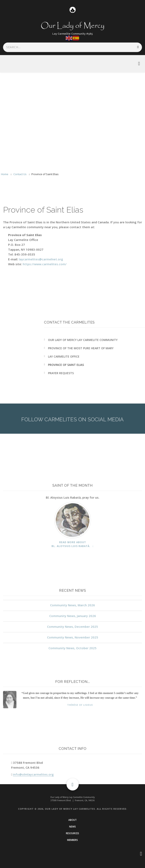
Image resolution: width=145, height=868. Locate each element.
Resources (72, 833)
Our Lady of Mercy (73, 26)
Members (72, 840)
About (72, 820)
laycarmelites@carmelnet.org (41, 259)
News (72, 827)
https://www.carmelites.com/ (45, 264)
